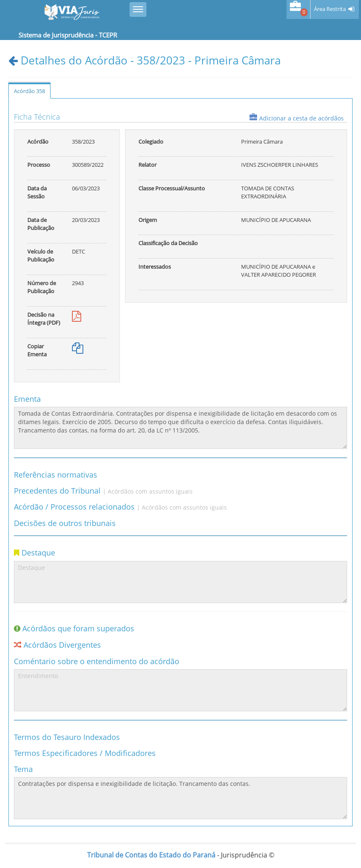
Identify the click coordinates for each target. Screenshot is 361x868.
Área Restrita (330, 9)
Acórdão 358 (29, 91)
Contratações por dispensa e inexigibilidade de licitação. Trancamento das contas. (180, 798)
